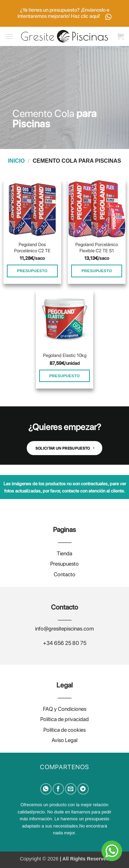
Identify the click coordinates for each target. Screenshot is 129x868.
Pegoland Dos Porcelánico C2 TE (32, 247)
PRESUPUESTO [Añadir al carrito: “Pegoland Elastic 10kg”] (64, 376)
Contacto (64, 574)
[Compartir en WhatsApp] (46, 789)
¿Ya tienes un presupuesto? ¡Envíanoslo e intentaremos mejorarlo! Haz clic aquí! (64, 13)
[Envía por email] (71, 789)
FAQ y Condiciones (65, 709)
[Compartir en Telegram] (83, 789)
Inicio (16, 161)
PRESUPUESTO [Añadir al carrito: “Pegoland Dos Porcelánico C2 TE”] (32, 271)
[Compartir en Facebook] (58, 789)
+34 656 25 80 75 (65, 643)
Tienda (64, 553)
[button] (9, 36)
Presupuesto (64, 564)
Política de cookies (64, 730)
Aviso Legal (64, 740)
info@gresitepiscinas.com (64, 629)
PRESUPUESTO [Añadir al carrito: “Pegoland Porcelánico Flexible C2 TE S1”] (97, 271)
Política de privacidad (64, 719)
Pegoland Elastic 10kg (65, 355)
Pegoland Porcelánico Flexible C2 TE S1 (97, 247)
